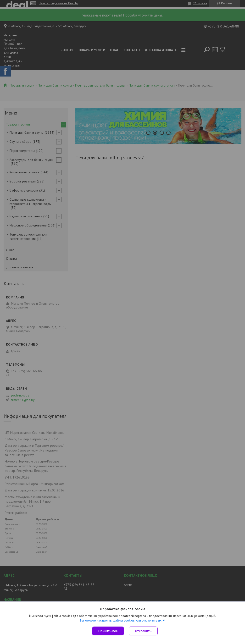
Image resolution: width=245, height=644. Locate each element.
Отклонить (143, 631)
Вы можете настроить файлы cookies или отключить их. (121, 620)
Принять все (108, 631)
